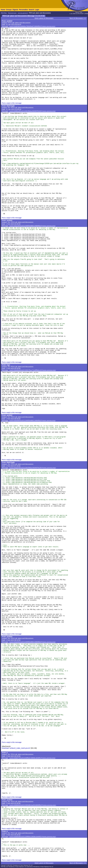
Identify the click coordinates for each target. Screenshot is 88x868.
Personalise (23, 10)
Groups (9, 10)
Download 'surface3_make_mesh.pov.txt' (16, 748)
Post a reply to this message (12, 103)
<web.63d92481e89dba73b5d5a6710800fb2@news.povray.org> (32, 26)
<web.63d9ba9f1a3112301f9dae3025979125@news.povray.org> (32, 111)
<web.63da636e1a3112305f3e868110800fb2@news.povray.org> (32, 642)
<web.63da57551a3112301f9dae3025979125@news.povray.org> (33, 468)
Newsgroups (12, 13)
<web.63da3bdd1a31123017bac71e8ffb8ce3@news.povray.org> (33, 370)
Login (37, 10)
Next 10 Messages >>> (78, 18)
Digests (15, 10)
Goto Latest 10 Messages (44, 18)
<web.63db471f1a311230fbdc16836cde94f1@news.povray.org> (32, 758)
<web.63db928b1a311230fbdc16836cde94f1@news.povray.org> (33, 837)
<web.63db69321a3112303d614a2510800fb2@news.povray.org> (33, 805)
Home (3, 10)
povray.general (23, 13)
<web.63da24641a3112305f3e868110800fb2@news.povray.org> (32, 226)
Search (31, 10)
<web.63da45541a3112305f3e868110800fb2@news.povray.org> (32, 421)
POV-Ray (4, 13)
